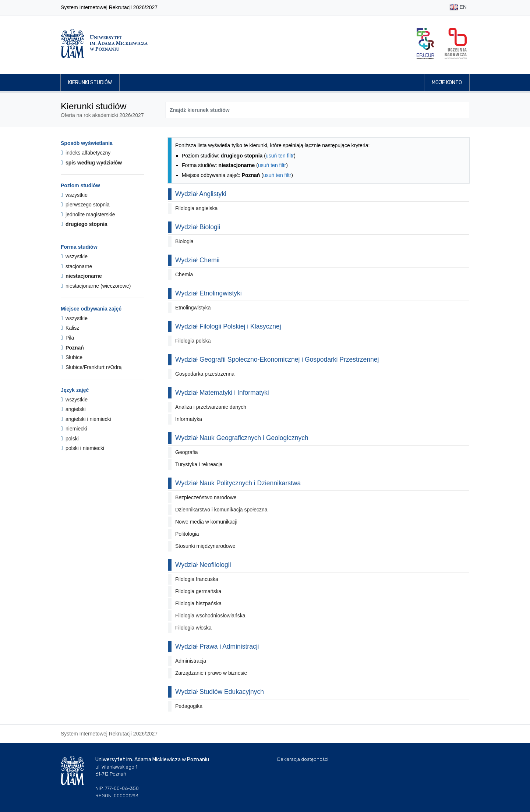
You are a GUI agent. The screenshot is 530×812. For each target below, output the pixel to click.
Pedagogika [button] (189, 706)
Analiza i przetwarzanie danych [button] (211, 407)
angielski (73, 409)
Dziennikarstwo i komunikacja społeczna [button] (221, 510)
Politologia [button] (187, 534)
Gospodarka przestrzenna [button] (205, 374)
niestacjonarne (81, 276)
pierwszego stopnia (85, 205)
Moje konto (447, 83)
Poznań (72, 348)
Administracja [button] (191, 661)
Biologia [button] (184, 241)
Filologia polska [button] (193, 341)
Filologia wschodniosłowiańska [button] (210, 616)
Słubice (72, 357)
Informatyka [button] (189, 419)
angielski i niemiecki (86, 419)
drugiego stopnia (84, 224)
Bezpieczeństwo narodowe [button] (206, 497)
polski (70, 439)
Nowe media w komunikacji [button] (206, 522)
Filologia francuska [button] (197, 579)
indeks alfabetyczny (86, 153)
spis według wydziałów (91, 163)
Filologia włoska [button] (193, 628)
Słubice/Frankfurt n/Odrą (91, 367)
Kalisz (70, 328)
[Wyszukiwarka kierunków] (317, 110)
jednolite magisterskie (88, 214)
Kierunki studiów (90, 83)
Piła (67, 338)
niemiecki (74, 429)
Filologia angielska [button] (196, 208)
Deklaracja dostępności (303, 759)
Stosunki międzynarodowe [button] (205, 546)
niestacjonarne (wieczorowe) (96, 286)
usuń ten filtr (280, 156)
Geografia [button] (186, 452)
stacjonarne (76, 266)
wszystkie (74, 195)
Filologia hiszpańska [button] (198, 603)
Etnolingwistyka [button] (193, 308)
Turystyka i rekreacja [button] (199, 464)
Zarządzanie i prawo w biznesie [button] (211, 673)
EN (458, 8)
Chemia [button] (184, 274)
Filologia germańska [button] (198, 591)
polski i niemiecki (82, 448)
